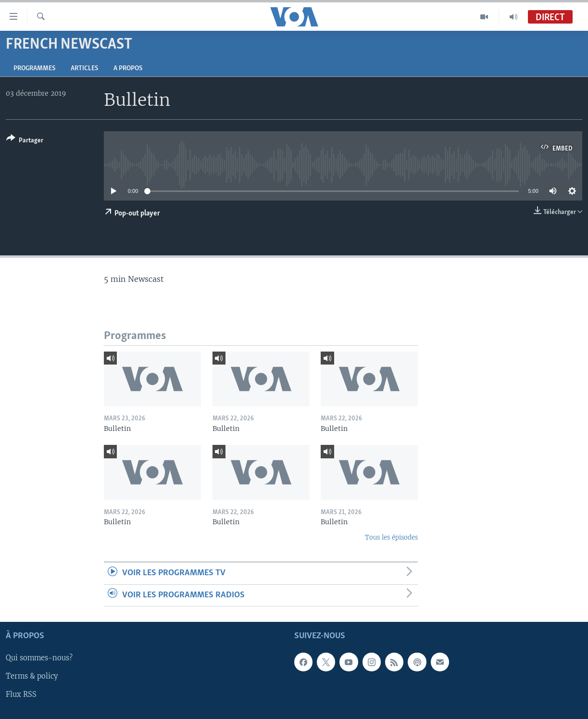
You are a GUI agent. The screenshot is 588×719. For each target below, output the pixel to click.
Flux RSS (21, 694)
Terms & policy (32, 676)
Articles (84, 69)
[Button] (25, 141)
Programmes (34, 69)
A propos (128, 69)
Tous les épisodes (391, 537)
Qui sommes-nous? (39, 658)
